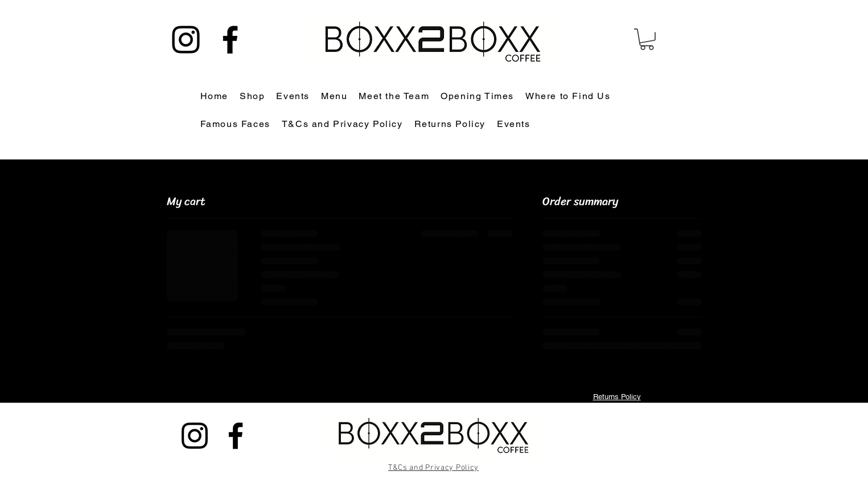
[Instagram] (186, 40)
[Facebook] (230, 40)
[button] (647, 39)
